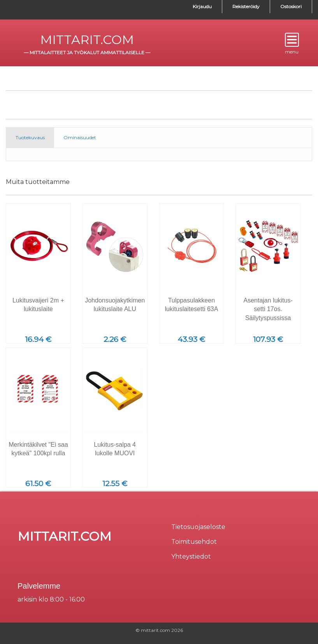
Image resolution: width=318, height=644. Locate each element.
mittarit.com (87, 40)
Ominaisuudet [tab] (80, 137)
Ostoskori (291, 6)
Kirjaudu (202, 6)
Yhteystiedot (191, 556)
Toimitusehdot (194, 542)
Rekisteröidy (246, 6)
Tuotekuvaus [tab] (30, 137)
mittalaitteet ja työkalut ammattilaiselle (87, 52)
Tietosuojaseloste (198, 527)
